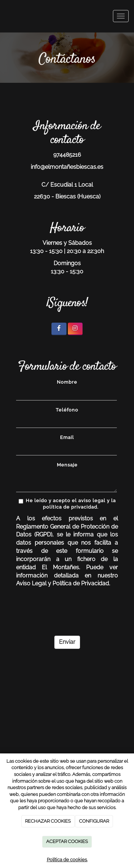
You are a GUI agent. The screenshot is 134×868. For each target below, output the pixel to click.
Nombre (67, 382)
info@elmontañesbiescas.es (67, 167)
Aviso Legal (31, 583)
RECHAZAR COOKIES (48, 821)
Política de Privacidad (81, 583)
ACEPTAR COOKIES (67, 841)
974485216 (67, 155)
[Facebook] (59, 329)
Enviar (67, 642)
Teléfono (67, 410)
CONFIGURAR (94, 821)
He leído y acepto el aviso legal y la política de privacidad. (67, 504)
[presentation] (70, 612)
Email (67, 437)
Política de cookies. (67, 860)
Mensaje (67, 465)
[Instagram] (75, 329)
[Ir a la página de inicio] (4, 16)
